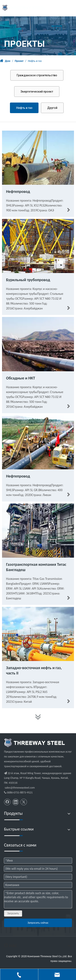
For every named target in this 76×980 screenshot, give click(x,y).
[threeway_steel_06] (34, 743)
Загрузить (13, 913)
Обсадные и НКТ (21, 378)
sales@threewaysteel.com (20, 788)
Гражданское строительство (37, 75)
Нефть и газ (24, 108)
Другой (52, 108)
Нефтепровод (18, 191)
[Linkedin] (16, 802)
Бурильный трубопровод (28, 280)
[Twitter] (24, 802)
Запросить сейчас (38, 923)
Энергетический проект (37, 92)
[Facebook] (7, 802)
